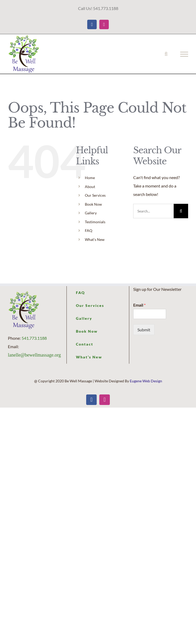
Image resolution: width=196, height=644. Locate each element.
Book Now (93, 204)
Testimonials (95, 222)
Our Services (95, 195)
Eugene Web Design (146, 381)
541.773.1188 (34, 338)
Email (139, 305)
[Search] (181, 211)
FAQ (89, 230)
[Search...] (153, 211)
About (90, 187)
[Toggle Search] (166, 54)
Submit (144, 330)
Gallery (91, 213)
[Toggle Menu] (184, 54)
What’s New (95, 239)
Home (90, 178)
